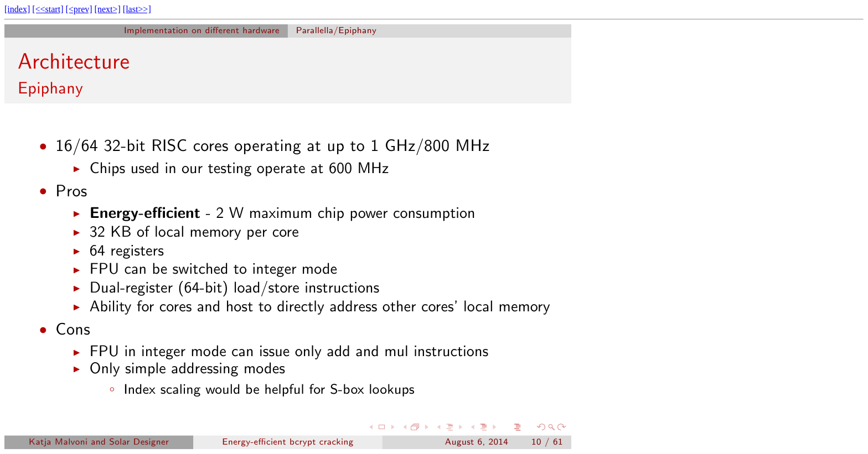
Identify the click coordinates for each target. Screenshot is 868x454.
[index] (17, 9)
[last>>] (137, 9)
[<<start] (48, 9)
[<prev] (79, 9)
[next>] (108, 9)
